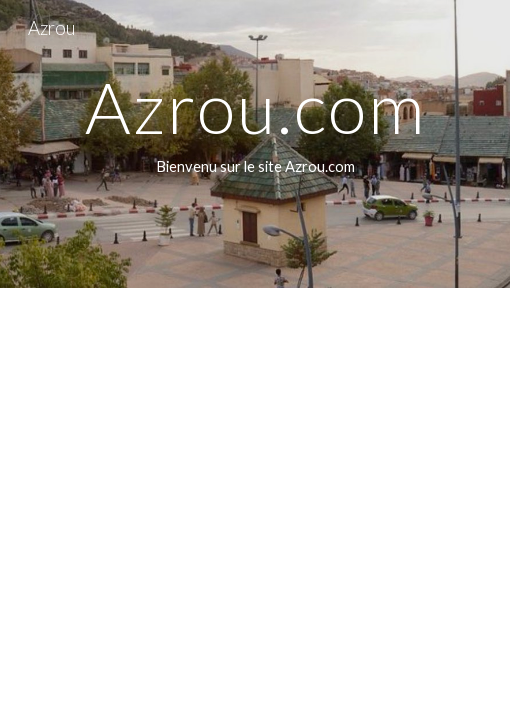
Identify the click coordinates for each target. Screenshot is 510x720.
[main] (255, 144)
